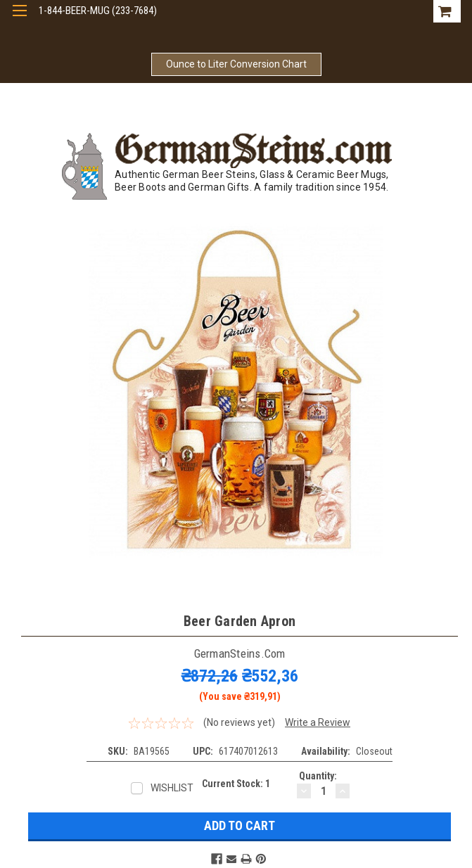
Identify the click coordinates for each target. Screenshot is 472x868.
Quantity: (318, 776)
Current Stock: (236, 784)
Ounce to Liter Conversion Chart (236, 64)
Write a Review (318, 722)
